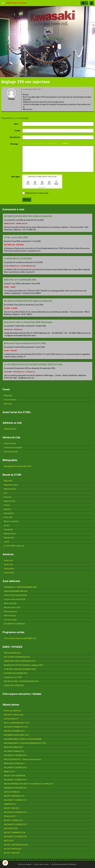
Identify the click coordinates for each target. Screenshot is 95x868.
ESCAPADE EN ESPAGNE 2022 (16, 673)
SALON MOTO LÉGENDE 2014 (15, 780)
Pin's (6, 493)
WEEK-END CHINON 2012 (13, 747)
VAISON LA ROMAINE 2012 (14, 731)
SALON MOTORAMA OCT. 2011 (16, 727)
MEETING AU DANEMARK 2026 (20, 280)
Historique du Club (11, 452)
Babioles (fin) (9, 538)
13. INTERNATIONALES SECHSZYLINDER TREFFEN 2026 (33, 364)
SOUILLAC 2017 (10, 816)
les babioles (8, 530)
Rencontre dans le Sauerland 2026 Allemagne (28, 322)
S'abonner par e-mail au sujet (35, 193)
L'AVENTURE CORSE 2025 (14, 685)
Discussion (8, 404)
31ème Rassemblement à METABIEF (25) (20, 638)
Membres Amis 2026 (12, 607)
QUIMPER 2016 (10, 804)
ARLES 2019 (9, 841)
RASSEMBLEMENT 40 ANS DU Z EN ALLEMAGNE (23, 739)
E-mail (17, 131)
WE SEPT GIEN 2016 (12, 808)
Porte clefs (8, 517)
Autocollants (9, 513)
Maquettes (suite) (11, 485)
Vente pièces (9, 573)
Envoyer (27, 200)
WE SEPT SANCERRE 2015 (14, 796)
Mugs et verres (10, 501)
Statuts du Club (10, 443)
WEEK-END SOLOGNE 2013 (14, 763)
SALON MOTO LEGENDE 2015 (15, 800)
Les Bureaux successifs (13, 448)
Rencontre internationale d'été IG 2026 (25, 343)
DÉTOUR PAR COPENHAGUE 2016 (17, 657)
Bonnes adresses (11, 612)
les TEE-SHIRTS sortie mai (14, 546)
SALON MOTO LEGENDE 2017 (15, 824)
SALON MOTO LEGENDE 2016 (15, 812)
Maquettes (8, 481)
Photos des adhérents (12, 711)
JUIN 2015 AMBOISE (12, 792)
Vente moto (8, 565)
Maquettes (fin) (10, 489)
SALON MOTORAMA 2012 (14, 751)
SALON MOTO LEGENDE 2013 (15, 768)
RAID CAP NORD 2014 (12, 653)
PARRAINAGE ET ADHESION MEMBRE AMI (20, 587)
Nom (16, 124)
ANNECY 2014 (9, 772)
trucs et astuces (10, 400)
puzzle (6, 525)
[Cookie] (5, 863)
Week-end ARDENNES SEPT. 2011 (17, 723)
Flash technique (10, 616)
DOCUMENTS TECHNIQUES (14, 624)
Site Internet (15, 137)
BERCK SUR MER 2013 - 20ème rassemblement (22, 759)
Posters (7, 505)
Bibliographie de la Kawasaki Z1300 (18, 466)
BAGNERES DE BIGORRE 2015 (15, 788)
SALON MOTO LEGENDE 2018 (15, 837)
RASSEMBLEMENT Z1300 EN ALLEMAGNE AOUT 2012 (25, 743)
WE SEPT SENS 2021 (12, 853)
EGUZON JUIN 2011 (11, 719)
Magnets (7, 509)
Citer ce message (86, 89)
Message (14, 144)
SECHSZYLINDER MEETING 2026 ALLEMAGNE (28, 216)
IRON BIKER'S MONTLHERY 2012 (16, 735)
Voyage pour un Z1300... (13, 677)
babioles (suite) (10, 534)
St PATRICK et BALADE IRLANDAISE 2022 (20, 669)
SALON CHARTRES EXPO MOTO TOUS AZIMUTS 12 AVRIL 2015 (29, 784)
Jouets (7, 542)
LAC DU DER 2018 (11, 828)
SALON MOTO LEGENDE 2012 (15, 755)
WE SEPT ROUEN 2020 (13, 849)
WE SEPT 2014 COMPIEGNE (15, 776)
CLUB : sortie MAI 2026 (16, 237)
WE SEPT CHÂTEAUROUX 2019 (16, 845)
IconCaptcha (42, 187)
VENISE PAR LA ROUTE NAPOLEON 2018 (20, 661)
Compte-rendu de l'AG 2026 (15, 599)
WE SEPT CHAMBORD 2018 (15, 833)
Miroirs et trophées (11, 521)
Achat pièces (9, 569)
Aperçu (66, 143)
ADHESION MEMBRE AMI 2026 (16, 591)
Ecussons (8, 497)
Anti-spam (16, 177)
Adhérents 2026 (10, 603)
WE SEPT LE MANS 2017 (13, 820)
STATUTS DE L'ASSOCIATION (15, 595)
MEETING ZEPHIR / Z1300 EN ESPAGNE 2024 (21, 681)
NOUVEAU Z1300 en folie (14, 715)
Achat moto (8, 560)
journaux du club (10, 620)
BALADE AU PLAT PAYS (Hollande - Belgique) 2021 (24, 665)
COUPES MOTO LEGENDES (18, 259)
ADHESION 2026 (10, 429)
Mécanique (8, 396)
